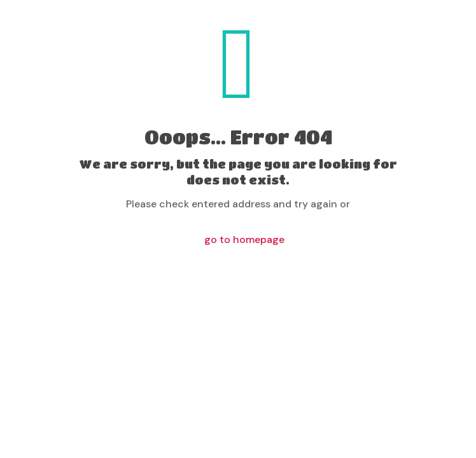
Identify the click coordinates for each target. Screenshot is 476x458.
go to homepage (244, 239)
